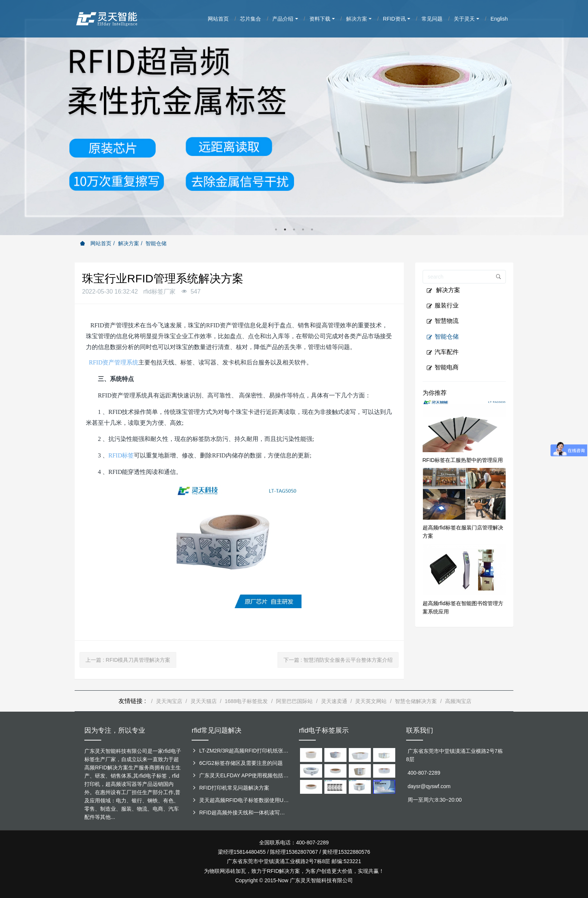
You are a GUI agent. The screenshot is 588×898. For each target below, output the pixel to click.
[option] (294, 118)
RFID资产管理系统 (113, 362)
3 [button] (294, 229)
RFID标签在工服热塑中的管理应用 (463, 460)
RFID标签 (121, 455)
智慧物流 (442, 321)
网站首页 (96, 243)
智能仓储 (156, 243)
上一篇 (128, 660)
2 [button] (285, 229)
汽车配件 (442, 352)
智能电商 (442, 367)
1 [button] (276, 229)
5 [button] (312, 229)
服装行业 (442, 306)
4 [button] (303, 229)
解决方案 (129, 243)
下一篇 (338, 660)
